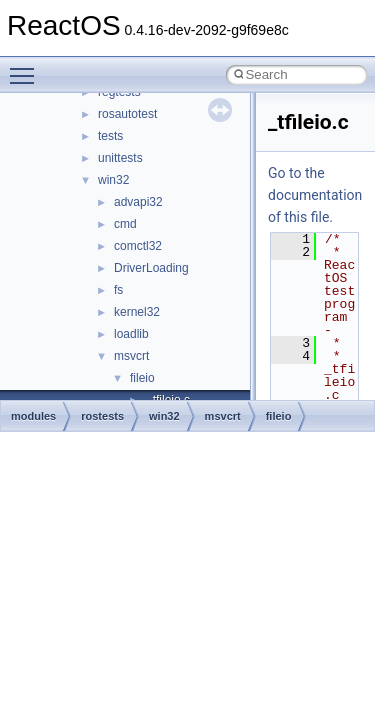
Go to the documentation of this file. (315, 195)
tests (110, 136)
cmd (125, 224)
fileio (142, 378)
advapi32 (138, 202)
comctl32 (138, 246)
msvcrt (131, 356)
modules (33, 416)
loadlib (131, 334)
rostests (102, 416)
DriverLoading (151, 268)
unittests (120, 158)
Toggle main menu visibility (27, 67)
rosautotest (127, 114)
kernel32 (137, 312)
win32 (113, 180)
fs (118, 290)
